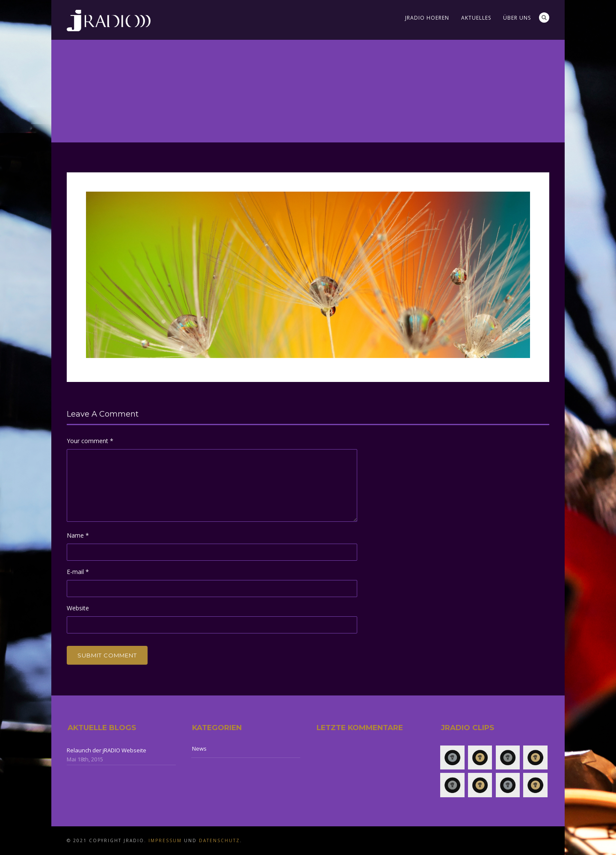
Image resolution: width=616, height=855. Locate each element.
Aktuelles (476, 18)
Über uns (517, 18)
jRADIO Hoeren (427, 18)
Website (78, 608)
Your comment (90, 441)
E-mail (78, 572)
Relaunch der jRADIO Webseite (107, 750)
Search (544, 18)
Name (78, 535)
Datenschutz (219, 840)
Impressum (165, 840)
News (199, 748)
